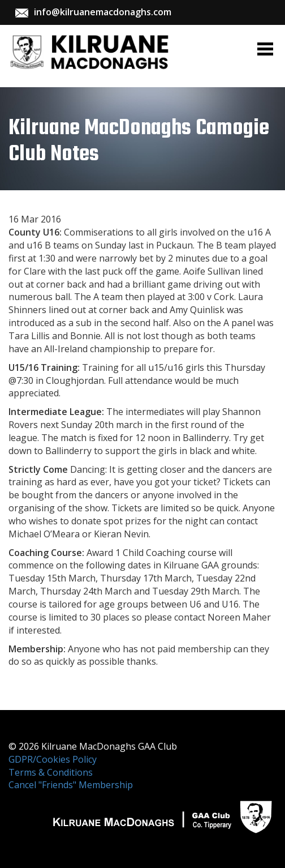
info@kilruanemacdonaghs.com (103, 12)
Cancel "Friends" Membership (71, 785)
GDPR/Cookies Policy (53, 759)
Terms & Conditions (51, 772)
